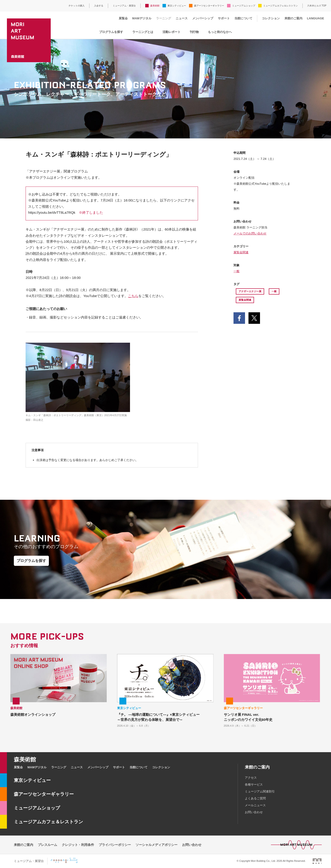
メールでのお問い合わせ (250, 233)
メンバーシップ (203, 18)
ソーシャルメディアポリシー (157, 845)
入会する (99, 6)
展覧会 (123, 18)
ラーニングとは (143, 32)
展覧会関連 (241, 252)
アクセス (251, 778)
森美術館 (155, 6)
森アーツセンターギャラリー (209, 6)
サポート (224, 18)
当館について (243, 18)
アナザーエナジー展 (250, 291)
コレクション (271, 18)
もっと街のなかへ (220, 32)
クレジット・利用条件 (78, 845)
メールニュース (255, 805)
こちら (133, 296)
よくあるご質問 (255, 798)
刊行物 (194, 32)
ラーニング (164, 18)
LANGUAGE (316, 18)
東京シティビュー (177, 6)
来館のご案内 (293, 18)
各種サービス (254, 785)
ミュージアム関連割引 (260, 791)
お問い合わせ (254, 812)
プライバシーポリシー (115, 845)
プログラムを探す (111, 32)
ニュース (182, 18)
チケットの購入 (77, 6)
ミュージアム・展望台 (124, 6)
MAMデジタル (142, 18)
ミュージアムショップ (244, 6)
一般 (236, 271)
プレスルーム (47, 845)
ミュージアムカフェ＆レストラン (281, 6)
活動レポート (171, 32)
